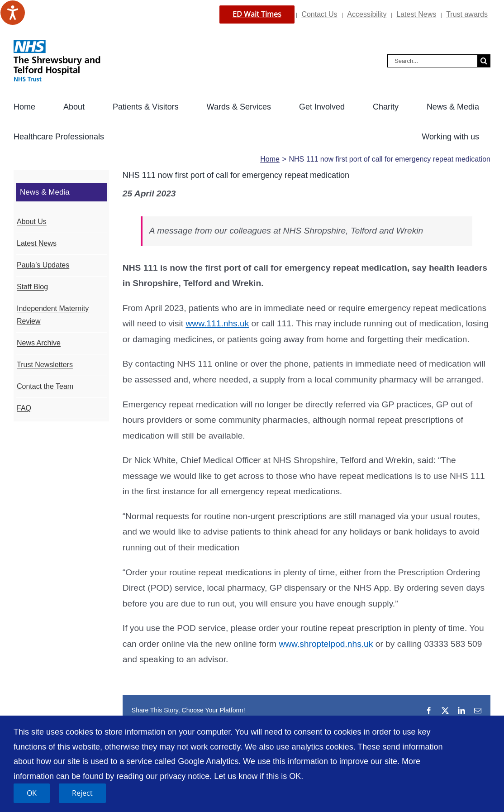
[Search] (484, 61)
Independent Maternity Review (53, 315)
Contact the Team (45, 386)
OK (32, 793)
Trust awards (467, 14)
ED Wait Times (257, 14)
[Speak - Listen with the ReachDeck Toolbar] (13, 13)
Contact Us (319, 14)
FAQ (24, 408)
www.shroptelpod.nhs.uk (326, 644)
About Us (32, 222)
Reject (82, 793)
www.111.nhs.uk (218, 323)
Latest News (416, 14)
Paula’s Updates (43, 265)
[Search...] (432, 61)
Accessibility (367, 14)
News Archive (39, 343)
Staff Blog (32, 287)
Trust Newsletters (45, 365)
